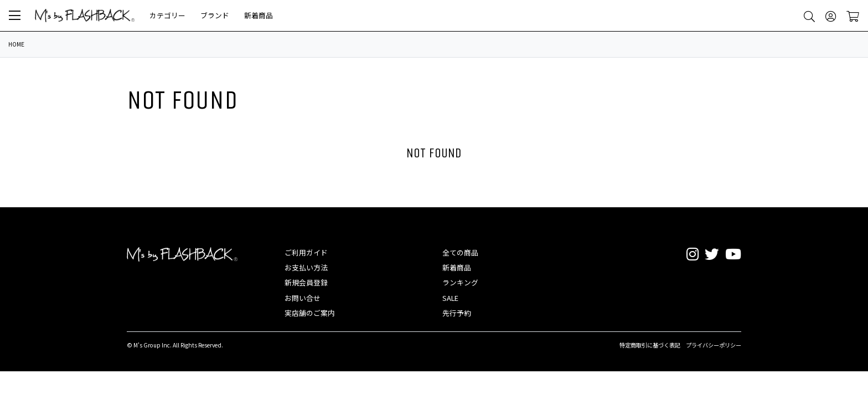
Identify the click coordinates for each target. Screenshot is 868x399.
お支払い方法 (306, 267)
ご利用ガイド (306, 252)
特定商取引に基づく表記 (650, 345)
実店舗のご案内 (310, 313)
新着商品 (259, 15)
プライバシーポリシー (714, 345)
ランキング (460, 282)
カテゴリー (167, 15)
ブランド (215, 15)
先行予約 (457, 313)
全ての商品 (460, 252)
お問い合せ (303, 298)
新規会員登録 (306, 282)
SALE (450, 298)
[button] (15, 16)
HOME (16, 44)
